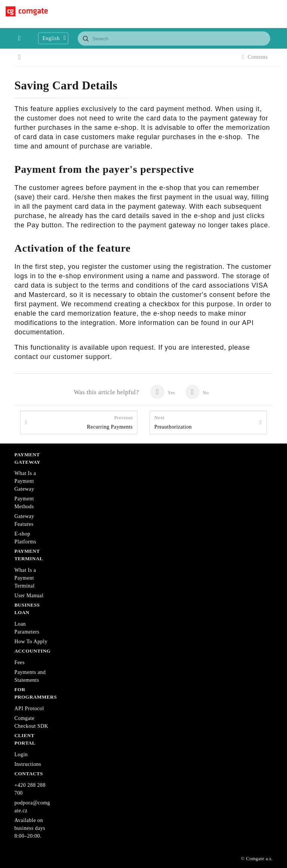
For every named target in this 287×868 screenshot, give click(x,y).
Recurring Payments (110, 422)
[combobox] (174, 39)
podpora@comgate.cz (32, 807)
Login (21, 754)
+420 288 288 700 (30, 789)
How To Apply (31, 642)
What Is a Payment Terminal (25, 578)
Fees (19, 662)
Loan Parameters (27, 628)
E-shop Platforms (25, 538)
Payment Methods (24, 503)
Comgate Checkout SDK (31, 722)
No (197, 392)
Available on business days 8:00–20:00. (30, 828)
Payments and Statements (30, 676)
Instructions (28, 764)
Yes (162, 392)
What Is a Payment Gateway (25, 481)
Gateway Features (24, 520)
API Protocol (29, 708)
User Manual (29, 596)
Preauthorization (173, 422)
